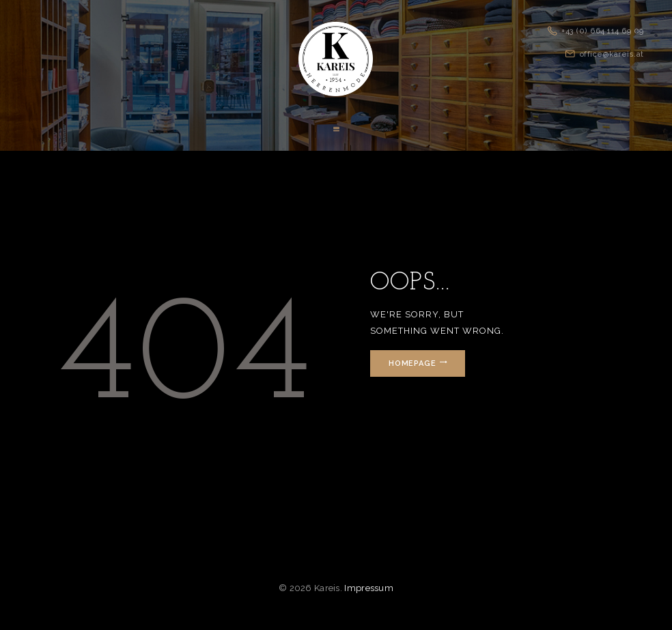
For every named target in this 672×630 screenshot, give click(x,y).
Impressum (369, 588)
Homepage (414, 363)
